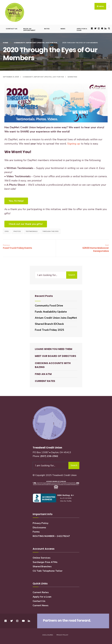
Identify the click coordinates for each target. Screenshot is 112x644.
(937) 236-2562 (49, 456)
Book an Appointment (29, 29)
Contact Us (12, 29)
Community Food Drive (49, 306)
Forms (36, 532)
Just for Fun (51, 43)
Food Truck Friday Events (17, 247)
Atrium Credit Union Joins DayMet (56, 318)
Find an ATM (43, 374)
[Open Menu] (109, 6)
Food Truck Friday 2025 (49, 330)
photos (17, 231)
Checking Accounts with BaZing (53, 365)
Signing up (74, 144)
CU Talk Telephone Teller (48, 571)
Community (20, 43)
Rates (47, 29)
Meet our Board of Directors (55, 356)
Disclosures (39, 528)
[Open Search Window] (109, 28)
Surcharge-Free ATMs (45, 562)
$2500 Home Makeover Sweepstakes (96, 248)
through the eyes (50, 231)
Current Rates (45, 381)
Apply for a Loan (82, 29)
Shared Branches (42, 567)
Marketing (72, 77)
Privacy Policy (41, 523)
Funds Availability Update (51, 312)
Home (5, 43)
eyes (7, 231)
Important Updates (35, 43)
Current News (41, 605)
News (63, 29)
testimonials (32, 231)
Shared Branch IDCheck (49, 324)
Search (72, 275)
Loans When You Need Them (54, 349)
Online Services (42, 558)
